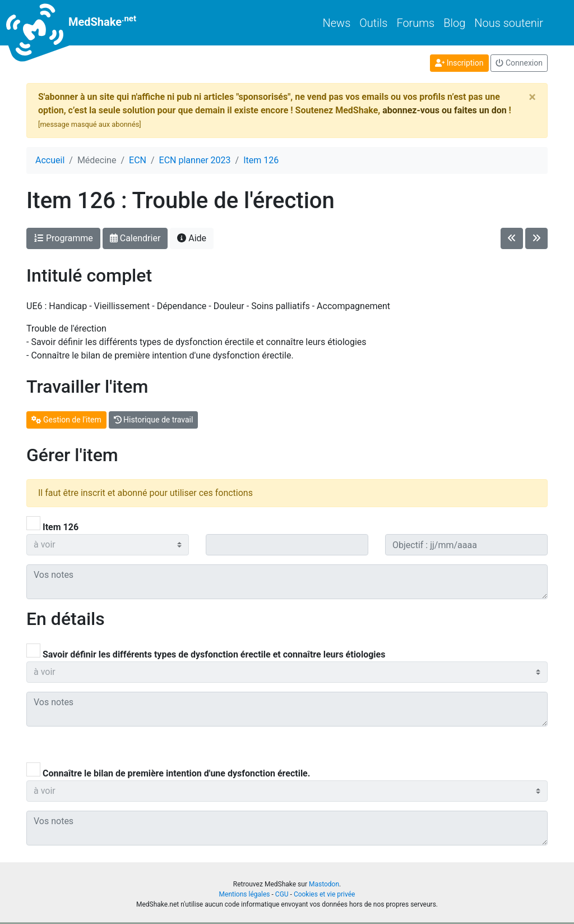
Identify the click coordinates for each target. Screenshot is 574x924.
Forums (415, 23)
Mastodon (324, 884)
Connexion (519, 63)
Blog (454, 23)
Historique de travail (154, 420)
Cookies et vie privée (325, 894)
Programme (63, 238)
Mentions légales (245, 894)
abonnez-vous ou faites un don (444, 110)
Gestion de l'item (66, 420)
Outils (373, 23)
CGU (282, 894)
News (337, 23)
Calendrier (135, 238)
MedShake (81, 23)
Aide (192, 238)
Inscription (459, 63)
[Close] (532, 97)
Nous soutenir (509, 23)
